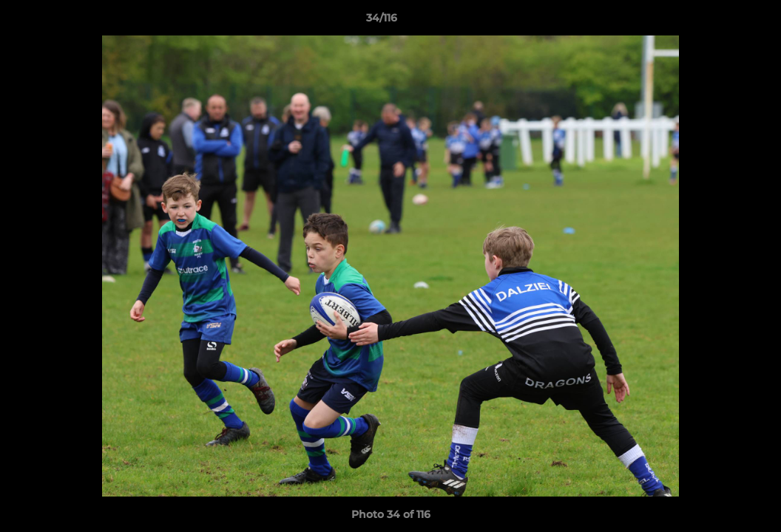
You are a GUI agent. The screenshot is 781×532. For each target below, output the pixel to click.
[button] (719, 21)
